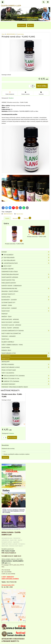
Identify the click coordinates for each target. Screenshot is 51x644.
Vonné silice (20, 214)
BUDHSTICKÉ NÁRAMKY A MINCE (26, 367)
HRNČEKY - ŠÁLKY (7, 317)
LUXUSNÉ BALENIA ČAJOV (26, 263)
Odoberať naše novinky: (8, 449)
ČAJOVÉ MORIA (6, 347)
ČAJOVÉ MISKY (26, 311)
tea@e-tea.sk (17, 556)
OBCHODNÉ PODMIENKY (26, 384)
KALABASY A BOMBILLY (8, 342)
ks (4, 438)
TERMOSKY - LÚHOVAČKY (9, 336)
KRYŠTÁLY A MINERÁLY (26, 364)
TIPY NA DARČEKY (26, 255)
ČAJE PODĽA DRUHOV (26, 260)
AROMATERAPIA (8, 214)
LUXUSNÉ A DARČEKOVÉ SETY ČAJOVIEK (26, 331)
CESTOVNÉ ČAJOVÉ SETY (8, 302)
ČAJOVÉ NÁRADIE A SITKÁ (26, 353)
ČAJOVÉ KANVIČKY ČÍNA (8, 280)
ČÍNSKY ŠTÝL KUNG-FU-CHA (26, 378)
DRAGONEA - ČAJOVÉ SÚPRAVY (10, 291)
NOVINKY (26, 252)
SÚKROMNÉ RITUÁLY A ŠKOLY (10, 272)
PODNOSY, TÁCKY (6, 350)
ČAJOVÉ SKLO (5, 339)
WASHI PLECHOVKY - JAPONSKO (10, 322)
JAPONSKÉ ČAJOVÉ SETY (8, 294)
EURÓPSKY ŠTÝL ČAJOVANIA (26, 381)
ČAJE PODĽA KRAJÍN (26, 258)
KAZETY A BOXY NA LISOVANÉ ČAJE (11, 333)
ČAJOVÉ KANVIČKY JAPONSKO (26, 277)
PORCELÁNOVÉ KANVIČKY (9, 283)
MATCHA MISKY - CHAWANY (26, 308)
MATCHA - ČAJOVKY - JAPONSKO (10, 328)
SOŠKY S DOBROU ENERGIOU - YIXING (12, 345)
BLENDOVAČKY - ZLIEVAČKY (26, 300)
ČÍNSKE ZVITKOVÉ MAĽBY (9, 370)
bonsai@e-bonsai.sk (7, 556)
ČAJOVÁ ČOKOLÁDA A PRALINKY (26, 274)
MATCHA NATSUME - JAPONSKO (10, 319)
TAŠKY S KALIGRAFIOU (8, 373)
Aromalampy (6, 362)
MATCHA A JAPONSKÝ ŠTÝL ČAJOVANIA (26, 376)
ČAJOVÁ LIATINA (26, 297)
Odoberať (5, 457)
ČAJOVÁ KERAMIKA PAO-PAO (26, 288)
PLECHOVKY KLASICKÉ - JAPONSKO (11, 325)
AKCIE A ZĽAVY (6, 266)
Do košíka (42, 86)
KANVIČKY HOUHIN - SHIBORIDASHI (12, 286)
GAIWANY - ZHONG (7, 305)
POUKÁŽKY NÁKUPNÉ (8, 269)
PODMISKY (5, 314)
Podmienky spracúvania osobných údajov (15, 387)
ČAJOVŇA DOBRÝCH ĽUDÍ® (11, 6)
